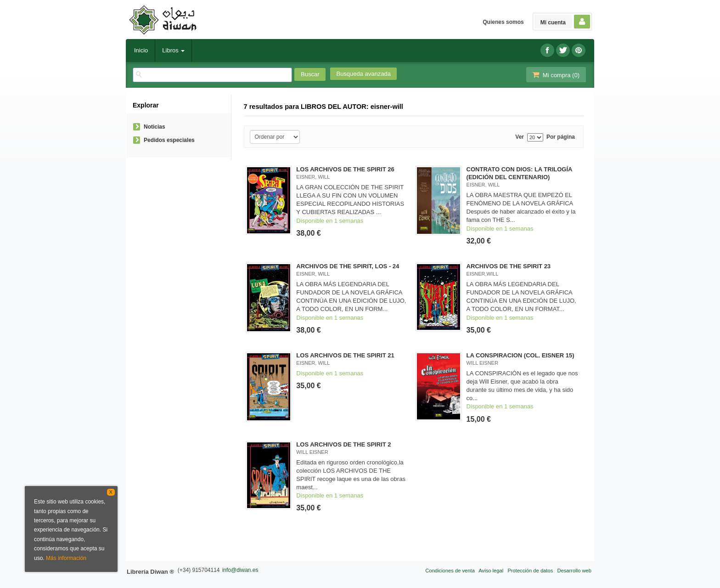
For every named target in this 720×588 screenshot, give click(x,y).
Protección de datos (530, 571)
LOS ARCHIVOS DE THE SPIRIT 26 (345, 169)
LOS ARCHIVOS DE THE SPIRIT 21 (345, 355)
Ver (520, 137)
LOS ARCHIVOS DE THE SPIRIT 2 (343, 444)
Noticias (155, 127)
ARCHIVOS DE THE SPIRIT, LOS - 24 (348, 266)
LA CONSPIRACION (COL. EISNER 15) (520, 355)
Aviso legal (491, 571)
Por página (561, 137)
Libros (173, 50)
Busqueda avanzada (363, 74)
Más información (66, 558)
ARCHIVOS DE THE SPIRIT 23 (509, 266)
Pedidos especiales (169, 140)
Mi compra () (555, 75)
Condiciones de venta (450, 571)
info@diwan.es (240, 570)
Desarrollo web (574, 571)
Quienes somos (503, 22)
